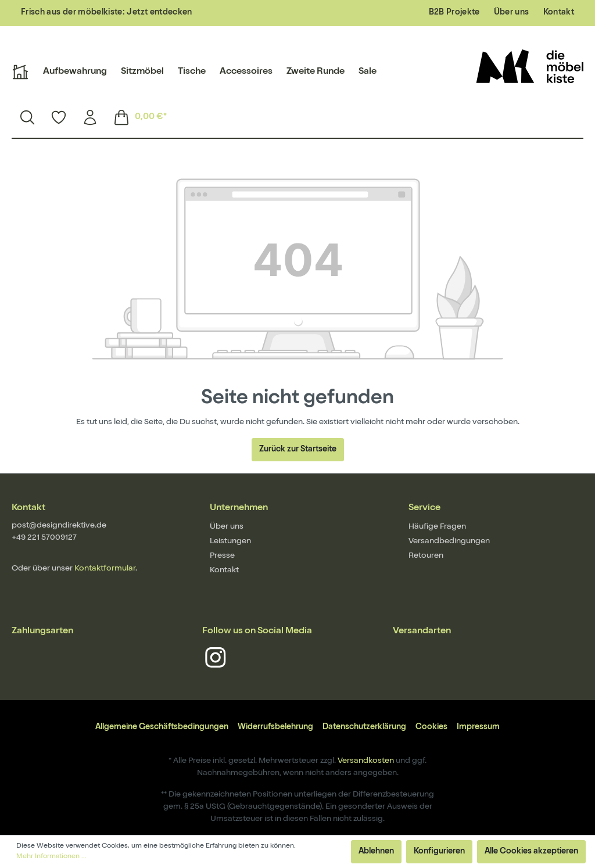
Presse (222, 556)
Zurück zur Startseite (298, 450)
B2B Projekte (454, 13)
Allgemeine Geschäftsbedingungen (162, 727)
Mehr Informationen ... (51, 857)
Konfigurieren (439, 852)
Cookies (431, 727)
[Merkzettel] (59, 117)
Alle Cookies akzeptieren (531, 852)
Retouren (426, 556)
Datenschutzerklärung (364, 727)
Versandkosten (366, 761)
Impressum (478, 727)
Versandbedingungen (449, 541)
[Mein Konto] (90, 117)
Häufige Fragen (437, 527)
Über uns (512, 13)
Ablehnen (376, 852)
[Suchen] (27, 117)
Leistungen (230, 541)
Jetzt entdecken (159, 13)
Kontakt (559, 13)
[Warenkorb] (136, 117)
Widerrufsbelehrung (275, 727)
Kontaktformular (105, 569)
